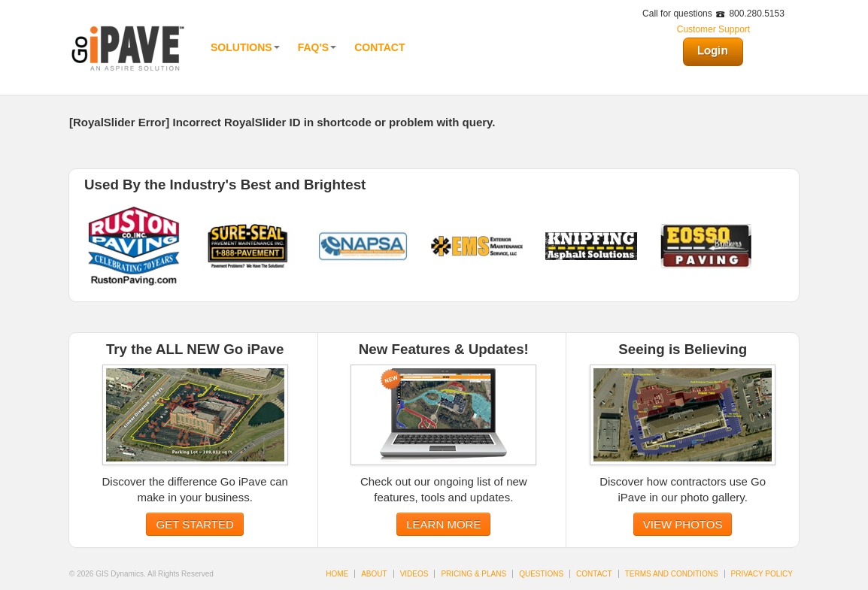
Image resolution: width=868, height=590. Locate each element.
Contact (379, 47)
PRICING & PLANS (473, 574)
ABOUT (374, 574)
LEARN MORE (443, 524)
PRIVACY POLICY (762, 574)
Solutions (245, 47)
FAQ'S (317, 47)
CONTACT (594, 574)
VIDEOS (414, 574)
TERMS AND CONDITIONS (672, 574)
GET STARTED (194, 524)
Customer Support (713, 29)
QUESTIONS (541, 574)
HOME (337, 574)
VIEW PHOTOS (683, 524)
